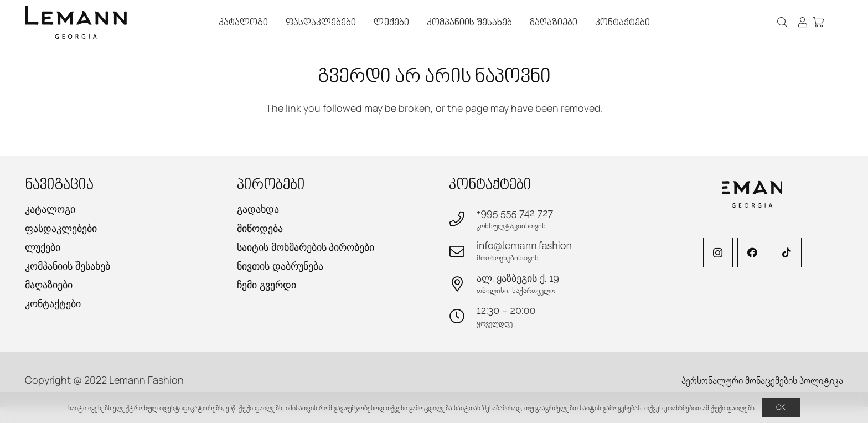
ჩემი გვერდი (267, 285)
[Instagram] (718, 252)
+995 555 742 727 (515, 213)
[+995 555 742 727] (463, 218)
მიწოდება (260, 228)
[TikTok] (787, 252)
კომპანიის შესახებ (68, 266)
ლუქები (43, 247)
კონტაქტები (53, 304)
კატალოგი (50, 209)
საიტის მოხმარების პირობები (306, 247)
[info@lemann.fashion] (463, 251)
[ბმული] (803, 22)
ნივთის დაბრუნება (280, 266)
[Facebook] (752, 252)
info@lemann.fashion (524, 246)
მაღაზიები (49, 285)
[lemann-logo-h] (76, 22)
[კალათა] (818, 22)
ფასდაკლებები (61, 228)
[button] (783, 22)
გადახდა (258, 209)
